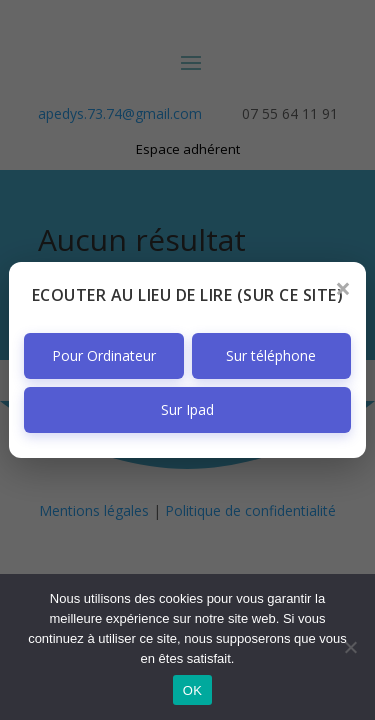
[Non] (350, 647)
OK (192, 690)
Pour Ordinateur (104, 355)
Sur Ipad (187, 409)
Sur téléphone (271, 355)
